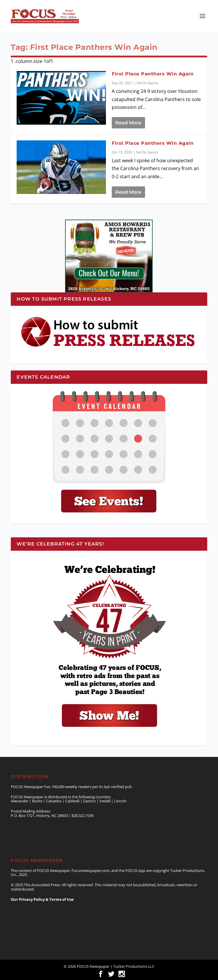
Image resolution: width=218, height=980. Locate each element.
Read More (128, 123)
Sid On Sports (148, 83)
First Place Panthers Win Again (153, 74)
